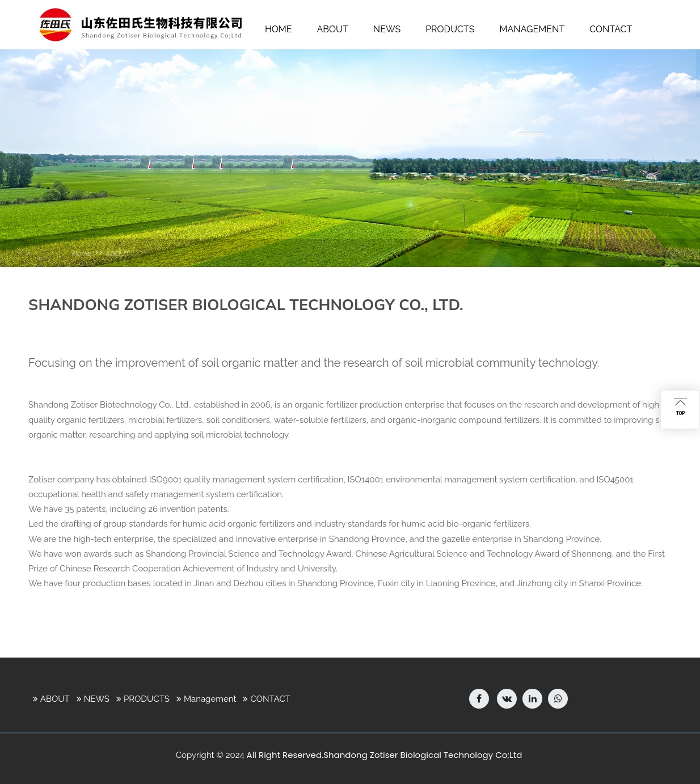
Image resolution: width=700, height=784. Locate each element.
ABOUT (117, 253)
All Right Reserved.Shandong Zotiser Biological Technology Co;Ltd (385, 755)
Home (82, 253)
